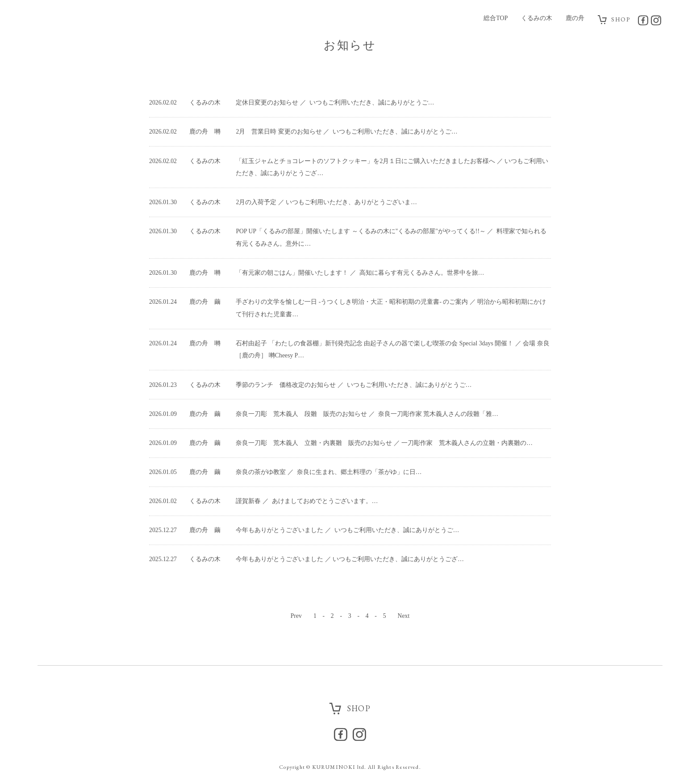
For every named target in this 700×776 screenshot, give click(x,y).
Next (404, 576)
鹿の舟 (575, 18)
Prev (296, 576)
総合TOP (495, 18)
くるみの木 (536, 18)
